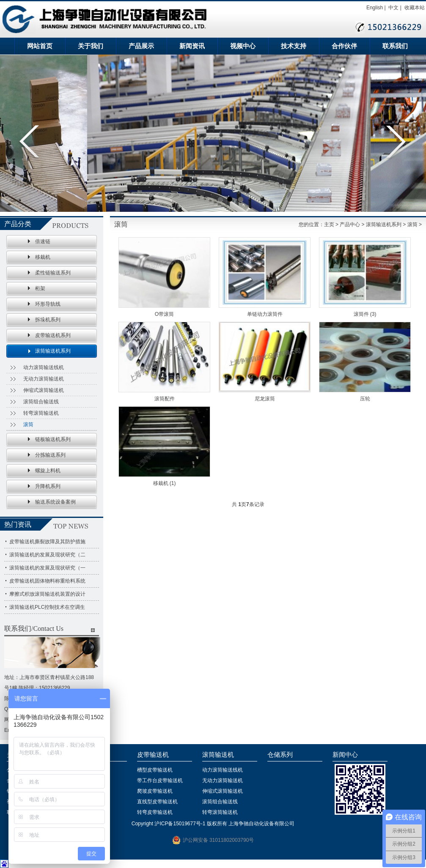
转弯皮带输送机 (155, 812)
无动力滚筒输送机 (44, 379)
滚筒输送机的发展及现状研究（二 (47, 555)
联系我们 (395, 46)
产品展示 (141, 46)
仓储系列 (280, 755)
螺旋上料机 (48, 471)
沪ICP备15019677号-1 (180, 824)
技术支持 (294, 46)
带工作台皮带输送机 (160, 780)
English (375, 8)
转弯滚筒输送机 (41, 413)
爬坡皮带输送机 (155, 791)
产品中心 (350, 225)
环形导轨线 (48, 304)
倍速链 (43, 241)
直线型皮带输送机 (157, 802)
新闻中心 (345, 755)
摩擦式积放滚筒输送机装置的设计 (47, 594)
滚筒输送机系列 (53, 351)
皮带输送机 (153, 755)
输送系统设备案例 (55, 502)
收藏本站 (415, 8)
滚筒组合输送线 (41, 402)
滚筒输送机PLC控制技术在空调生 (47, 607)
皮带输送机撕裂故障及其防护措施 (47, 542)
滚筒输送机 (218, 755)
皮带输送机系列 (53, 335)
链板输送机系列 (53, 439)
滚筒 (28, 424)
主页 (329, 225)
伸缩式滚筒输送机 (44, 390)
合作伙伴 (344, 46)
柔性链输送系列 (53, 273)
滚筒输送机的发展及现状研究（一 (47, 568)
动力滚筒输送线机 (44, 367)
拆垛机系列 (48, 320)
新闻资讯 (192, 46)
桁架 (40, 288)
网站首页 (40, 46)
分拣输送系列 (50, 455)
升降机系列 (48, 486)
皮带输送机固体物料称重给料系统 (47, 581)
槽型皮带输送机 (155, 770)
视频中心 (243, 46)
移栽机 (43, 257)
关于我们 (91, 46)
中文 (393, 8)
